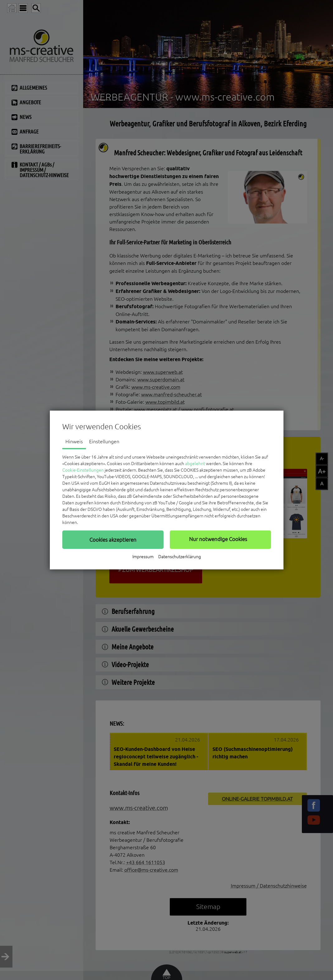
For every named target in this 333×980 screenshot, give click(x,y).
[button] (113, 539)
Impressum (143, 557)
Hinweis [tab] (74, 441)
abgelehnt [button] (195, 464)
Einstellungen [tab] (104, 441)
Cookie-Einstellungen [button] (83, 470)
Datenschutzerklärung (180, 557)
